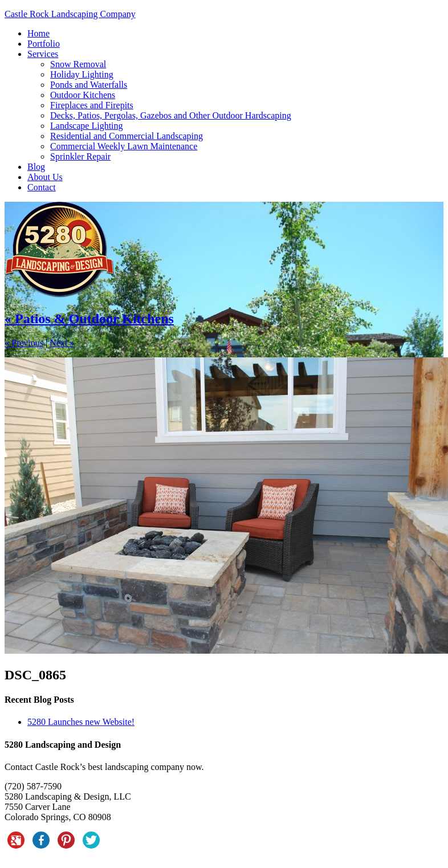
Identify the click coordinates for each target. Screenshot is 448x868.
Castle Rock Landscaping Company (70, 14)
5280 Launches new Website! (81, 722)
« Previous (24, 343)
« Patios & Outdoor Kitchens (89, 319)
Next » (62, 343)
